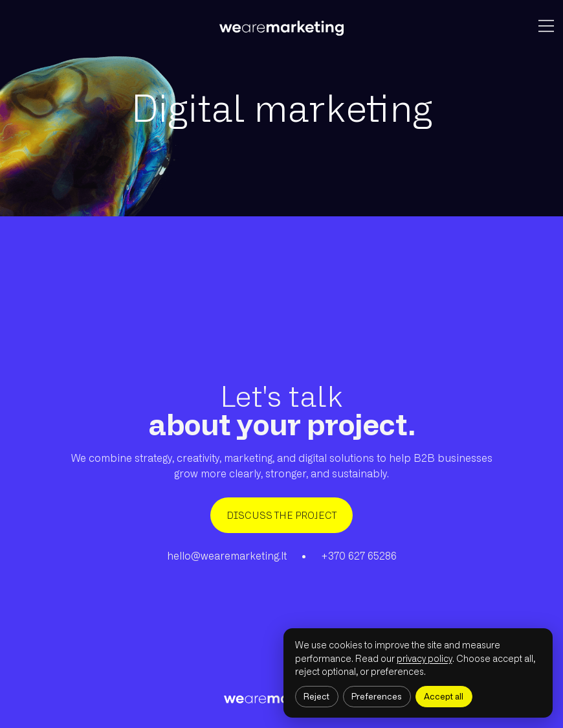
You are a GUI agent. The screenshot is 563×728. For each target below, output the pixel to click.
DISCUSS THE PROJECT (281, 515)
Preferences (377, 697)
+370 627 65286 (359, 556)
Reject (316, 697)
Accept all (444, 697)
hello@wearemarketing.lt (227, 556)
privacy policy (425, 659)
